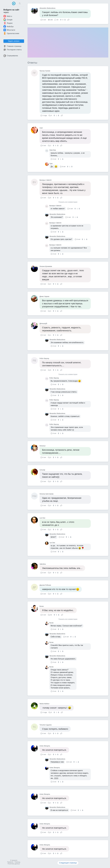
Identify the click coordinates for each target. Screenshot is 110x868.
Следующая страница (68, 863)
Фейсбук (8, 27)
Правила (10, 862)
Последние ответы (13, 50)
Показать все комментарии (68, 202)
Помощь (17, 862)
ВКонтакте (9, 30)
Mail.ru (8, 16)
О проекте (14, 860)
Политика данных (14, 864)
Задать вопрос (14, 41)
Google (8, 20)
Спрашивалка (11, 56)
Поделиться (68, 20)
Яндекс (8, 23)
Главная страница (12, 46)
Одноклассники (11, 33)
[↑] (61, 20)
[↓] (65, 20)
